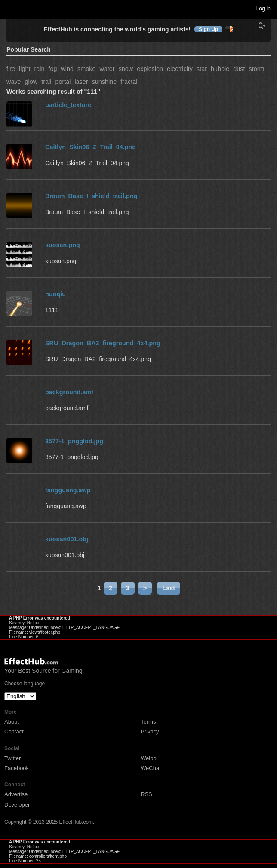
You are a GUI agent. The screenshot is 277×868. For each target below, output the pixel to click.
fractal (129, 82)
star (202, 69)
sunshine (105, 82)
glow (31, 82)
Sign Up (208, 29)
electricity (180, 69)
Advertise (16, 794)
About (12, 722)
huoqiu (55, 294)
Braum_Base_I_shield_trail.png (91, 196)
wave (14, 82)
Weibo (149, 758)
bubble (220, 69)
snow (126, 69)
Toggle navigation (10, 8)
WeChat (151, 768)
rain (39, 69)
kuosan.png (63, 245)
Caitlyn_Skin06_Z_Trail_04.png (91, 147)
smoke (86, 69)
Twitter (12, 758)
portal (63, 82)
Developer (17, 805)
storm (256, 69)
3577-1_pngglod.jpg (74, 441)
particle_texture (68, 105)
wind (67, 69)
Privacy (150, 732)
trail (46, 82)
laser (81, 82)
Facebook (17, 768)
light (25, 69)
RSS (146, 794)
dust (239, 69)
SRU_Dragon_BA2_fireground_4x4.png (103, 343)
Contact (14, 732)
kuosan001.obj (67, 539)
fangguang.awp (68, 490)
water (107, 69)
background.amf (69, 392)
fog (52, 69)
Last (169, 588)
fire (11, 69)
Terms (148, 722)
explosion (150, 69)
